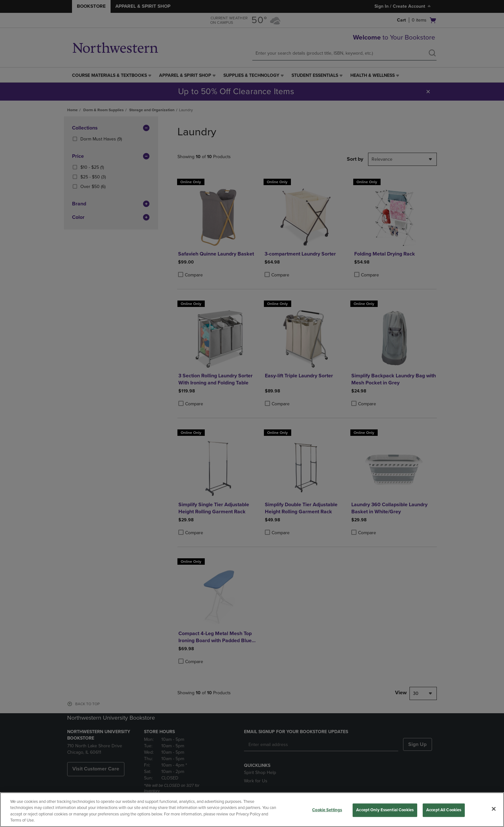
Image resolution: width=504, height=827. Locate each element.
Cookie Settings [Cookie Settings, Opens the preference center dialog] (327, 810)
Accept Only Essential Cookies (385, 810)
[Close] (494, 809)
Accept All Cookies (444, 810)
